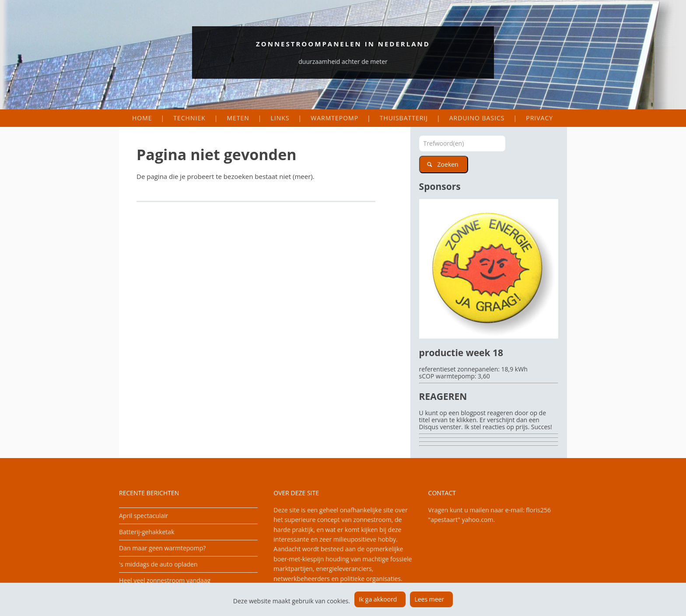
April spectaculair (143, 516)
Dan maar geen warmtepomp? (162, 548)
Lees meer (429, 599)
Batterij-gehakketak (147, 532)
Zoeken (448, 164)
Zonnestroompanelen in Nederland (343, 44)
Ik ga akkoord (378, 599)
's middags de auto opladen (158, 564)
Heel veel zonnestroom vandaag (165, 580)
